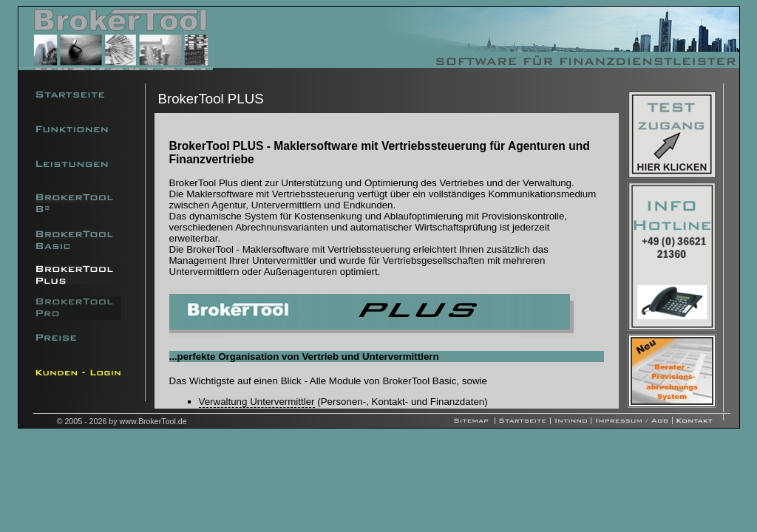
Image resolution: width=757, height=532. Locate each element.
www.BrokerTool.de (153, 421)
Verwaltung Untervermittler (257, 402)
